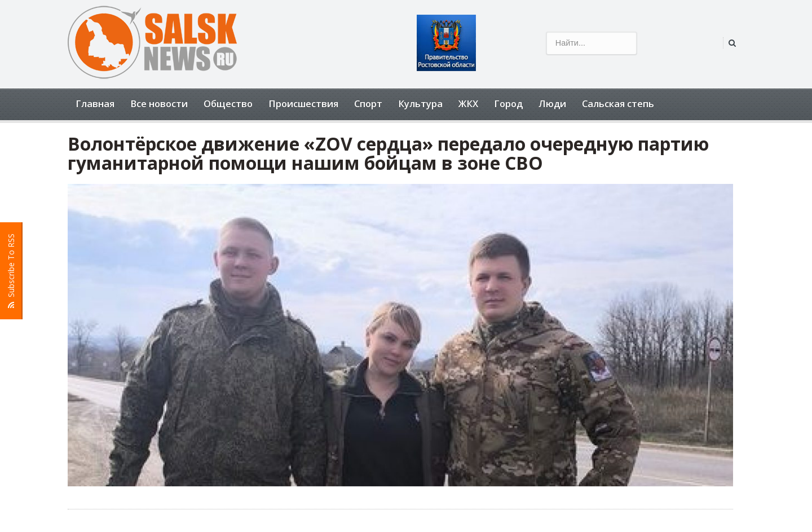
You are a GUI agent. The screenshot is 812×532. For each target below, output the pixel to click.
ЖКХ (468, 104)
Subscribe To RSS (11, 271)
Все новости (159, 104)
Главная (95, 104)
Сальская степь (618, 104)
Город (508, 104)
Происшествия (303, 104)
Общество (228, 104)
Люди (552, 104)
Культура (420, 104)
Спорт (368, 104)
